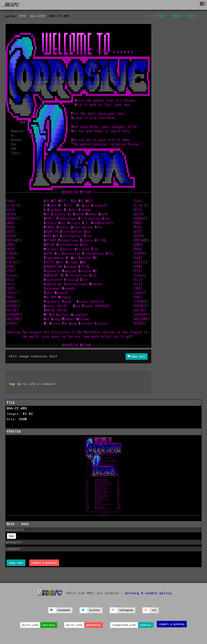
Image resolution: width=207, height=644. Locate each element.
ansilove (49, 625)
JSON (23, 419)
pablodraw (94, 625)
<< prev (158, 16)
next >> (195, 16)
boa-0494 (38, 16)
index (176, 16)
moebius (146, 625)
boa (12, 536)
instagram (126, 610)
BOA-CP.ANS (17, 409)
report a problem (44, 563)
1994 (22, 16)
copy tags (16, 563)
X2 (31, 414)
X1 (25, 414)
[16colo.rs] (11, 5)
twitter (95, 610)
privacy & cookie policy (148, 593)
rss (154, 610)
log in (15, 384)
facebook (64, 610)
